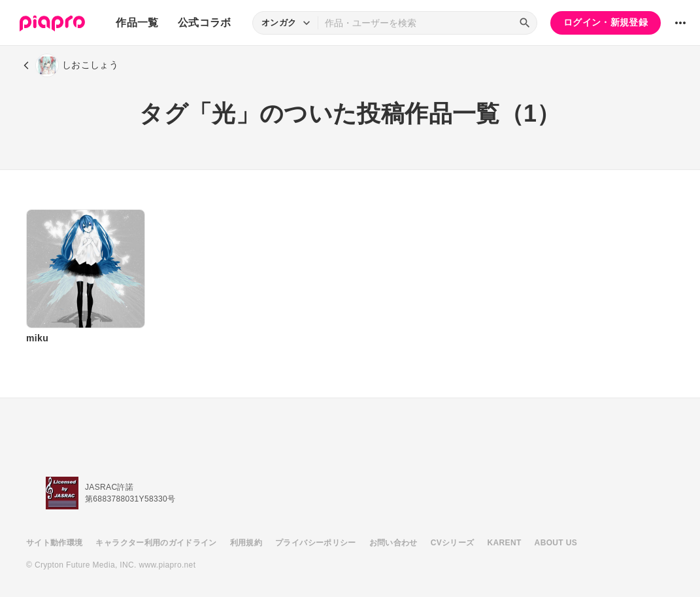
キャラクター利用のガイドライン (156, 543)
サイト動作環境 (54, 543)
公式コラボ (205, 23)
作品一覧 (137, 23)
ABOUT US (556, 543)
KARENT (505, 543)
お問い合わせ (393, 543)
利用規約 (246, 543)
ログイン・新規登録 (606, 22)
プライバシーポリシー (316, 543)
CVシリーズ (453, 543)
